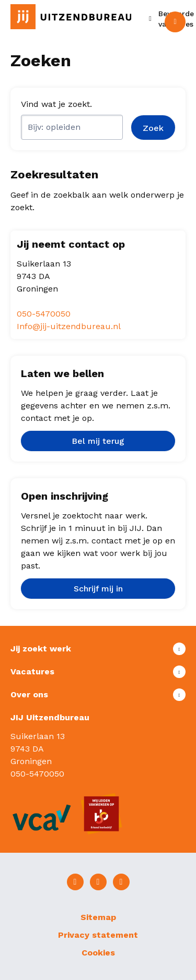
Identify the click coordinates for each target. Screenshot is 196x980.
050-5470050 (44, 314)
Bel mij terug (98, 441)
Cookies (98, 953)
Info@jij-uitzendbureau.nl (69, 326)
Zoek (153, 128)
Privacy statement (98, 935)
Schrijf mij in (98, 589)
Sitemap (98, 917)
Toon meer (98, 649)
